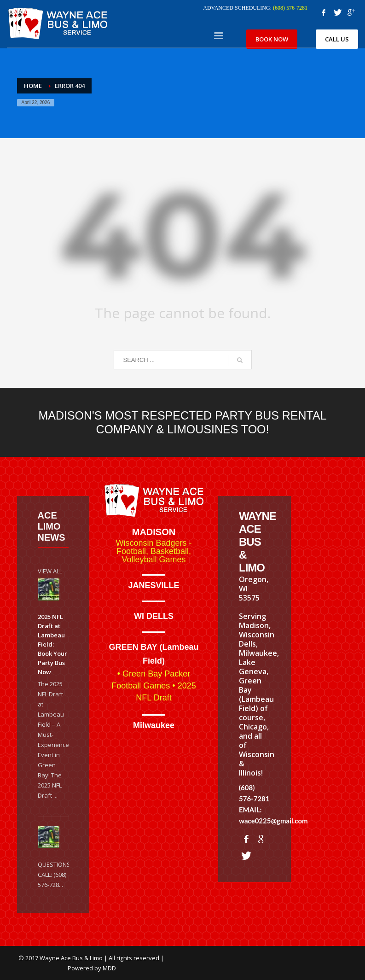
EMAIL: (250, 810)
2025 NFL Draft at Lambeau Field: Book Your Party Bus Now (52, 644)
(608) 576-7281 (290, 8)
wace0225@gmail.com (273, 821)
